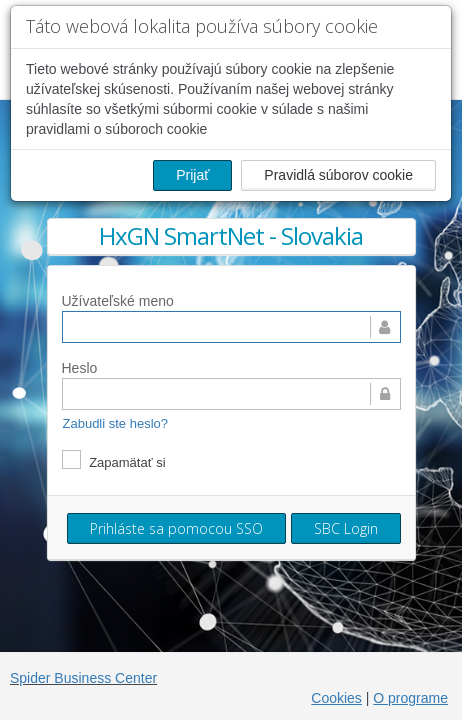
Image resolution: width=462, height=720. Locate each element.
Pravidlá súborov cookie (338, 175)
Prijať (192, 175)
